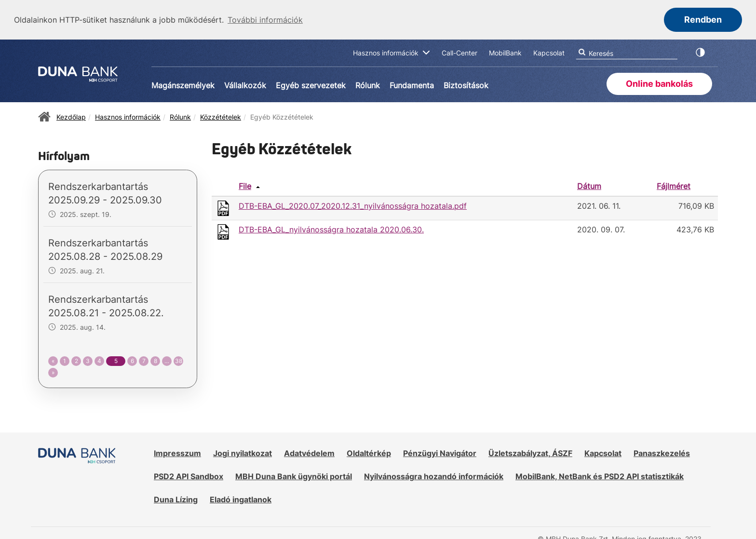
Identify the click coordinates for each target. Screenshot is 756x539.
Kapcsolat (603, 453)
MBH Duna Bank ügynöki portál (294, 475)
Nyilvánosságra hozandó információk (434, 475)
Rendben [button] (703, 20)
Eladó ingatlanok (241, 499)
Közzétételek (221, 116)
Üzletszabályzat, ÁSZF (530, 453)
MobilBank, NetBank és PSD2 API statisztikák (600, 475)
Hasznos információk (128, 116)
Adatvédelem (309, 453)
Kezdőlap (71, 116)
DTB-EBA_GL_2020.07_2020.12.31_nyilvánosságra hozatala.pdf (353, 205)
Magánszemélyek (183, 85)
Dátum (589, 186)
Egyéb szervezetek (311, 85)
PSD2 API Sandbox (189, 475)
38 (179, 360)
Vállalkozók (245, 85)
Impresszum (177, 453)
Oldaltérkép (369, 453)
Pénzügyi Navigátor (440, 453)
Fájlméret (674, 186)
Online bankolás (659, 83)
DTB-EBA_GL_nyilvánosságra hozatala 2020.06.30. (331, 229)
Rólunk (368, 85)
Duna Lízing (176, 499)
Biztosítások (466, 85)
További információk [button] (265, 20)
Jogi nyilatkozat (243, 453)
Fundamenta (412, 85)
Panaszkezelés (662, 453)
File (245, 186)
